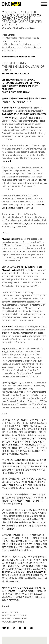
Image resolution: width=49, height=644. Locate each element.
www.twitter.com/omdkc (13, 622)
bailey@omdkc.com (32, 47)
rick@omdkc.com (10, 44)
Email (31, 628)
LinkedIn (25, 628)
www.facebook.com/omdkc (14, 615)
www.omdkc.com (10, 612)
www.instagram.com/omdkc (15, 619)
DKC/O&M (11, 4)
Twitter (14, 628)
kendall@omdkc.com (11, 47)
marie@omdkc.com (29, 44)
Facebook (20, 628)
